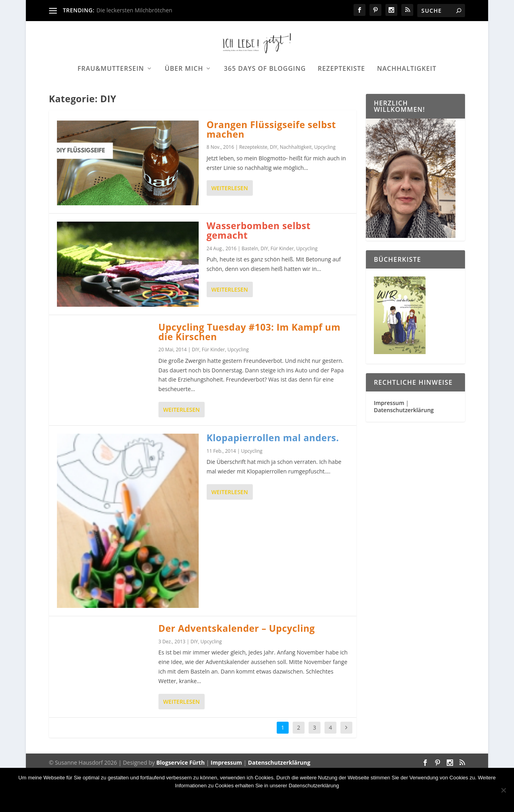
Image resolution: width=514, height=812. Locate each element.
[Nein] (503, 790)
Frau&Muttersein (111, 94)
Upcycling (325, 188)
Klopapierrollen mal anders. (273, 478)
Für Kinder (282, 289)
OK (203, 799)
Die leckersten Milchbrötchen (134, 10)
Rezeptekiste (341, 94)
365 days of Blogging (265, 94)
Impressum (389, 443)
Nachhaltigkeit (407, 94)
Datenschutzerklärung (404, 450)
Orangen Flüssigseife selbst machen (271, 169)
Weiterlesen (230, 229)
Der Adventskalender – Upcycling (237, 669)
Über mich (184, 94)
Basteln (250, 289)
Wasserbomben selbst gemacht (259, 271)
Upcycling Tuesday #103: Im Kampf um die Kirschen (249, 372)
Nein (227, 799)
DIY (274, 188)
